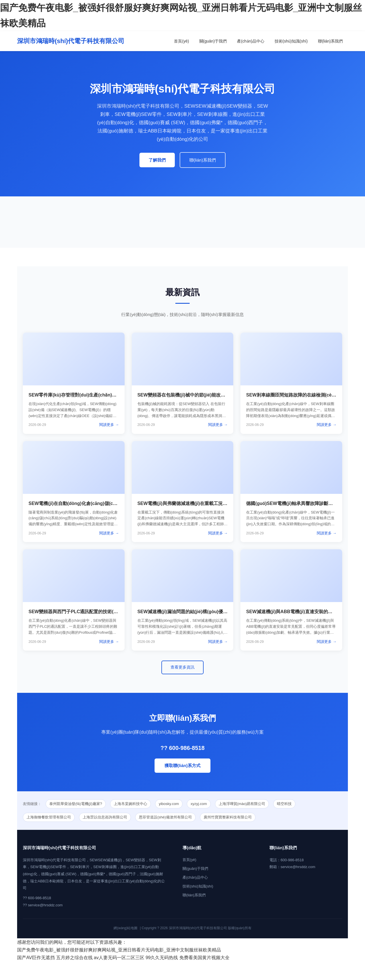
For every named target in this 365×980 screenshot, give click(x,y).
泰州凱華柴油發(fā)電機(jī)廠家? (76, 804)
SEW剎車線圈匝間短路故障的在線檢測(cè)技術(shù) (300, 395)
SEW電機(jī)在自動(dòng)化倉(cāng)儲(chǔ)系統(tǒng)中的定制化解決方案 (106, 503)
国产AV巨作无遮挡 (36, 958)
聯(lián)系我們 (330, 41)
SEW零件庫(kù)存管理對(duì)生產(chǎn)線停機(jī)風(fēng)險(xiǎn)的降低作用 (108, 395)
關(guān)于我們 (213, 41)
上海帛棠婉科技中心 (130, 804)
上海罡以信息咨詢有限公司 (105, 817)
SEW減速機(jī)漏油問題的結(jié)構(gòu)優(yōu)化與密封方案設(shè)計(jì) (212, 612)
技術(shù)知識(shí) (291, 41)
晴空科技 (284, 804)
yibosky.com (169, 804)
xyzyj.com (199, 804)
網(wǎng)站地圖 (125, 928)
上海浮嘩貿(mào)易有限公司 (242, 804)
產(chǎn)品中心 (251, 41)
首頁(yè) (181, 41)
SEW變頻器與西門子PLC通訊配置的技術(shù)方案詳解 (85, 612)
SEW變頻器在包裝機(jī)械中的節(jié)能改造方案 (186, 395)
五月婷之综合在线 (74, 958)
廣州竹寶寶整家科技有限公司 (228, 817)
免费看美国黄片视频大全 (204, 958)
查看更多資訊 (182, 667)
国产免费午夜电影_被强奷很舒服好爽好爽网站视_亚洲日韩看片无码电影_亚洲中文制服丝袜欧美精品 (119, 950)
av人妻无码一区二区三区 (119, 958)
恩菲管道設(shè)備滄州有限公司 (165, 817)
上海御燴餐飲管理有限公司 (49, 817)
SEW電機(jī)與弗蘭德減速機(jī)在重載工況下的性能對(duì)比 (199, 503)
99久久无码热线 (162, 958)
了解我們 (157, 160)
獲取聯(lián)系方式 (182, 765)
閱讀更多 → (109, 425)
